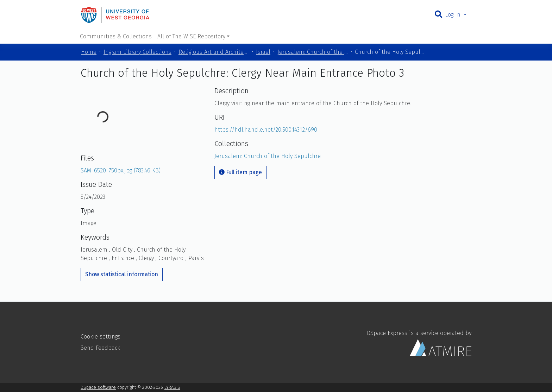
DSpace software (98, 387)
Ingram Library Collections (137, 52)
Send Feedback (100, 348)
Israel (263, 52)
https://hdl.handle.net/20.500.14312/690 (266, 130)
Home (89, 52)
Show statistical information (122, 274)
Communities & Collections (116, 36)
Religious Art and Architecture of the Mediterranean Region (214, 52)
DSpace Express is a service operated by (419, 343)
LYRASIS (172, 387)
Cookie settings (101, 337)
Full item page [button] (240, 172)
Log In (454, 15)
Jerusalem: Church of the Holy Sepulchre (313, 52)
